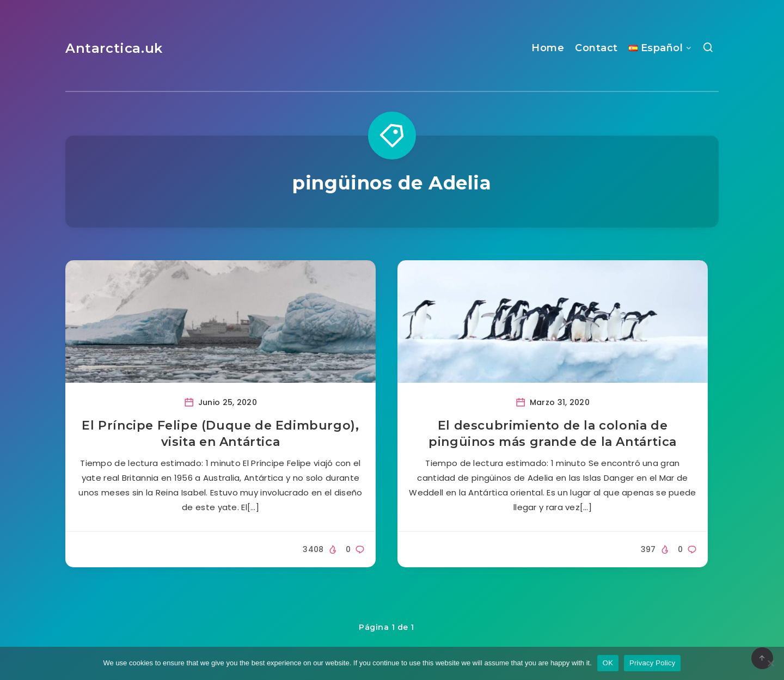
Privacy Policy (652, 663)
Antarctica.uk (114, 48)
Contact (596, 48)
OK (608, 663)
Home (548, 48)
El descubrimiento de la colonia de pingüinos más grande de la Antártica (553, 434)
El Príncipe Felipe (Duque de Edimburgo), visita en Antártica (220, 434)
